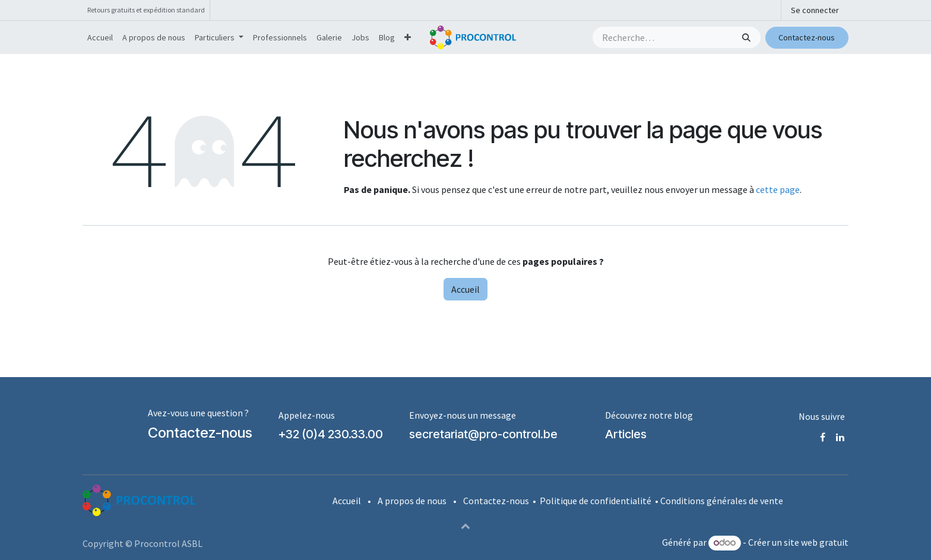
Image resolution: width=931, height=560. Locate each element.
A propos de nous (412, 501)
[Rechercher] (748, 37)
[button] (465, 526)
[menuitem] (100, 38)
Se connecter (815, 10)
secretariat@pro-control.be (483, 434)
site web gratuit (816, 542)
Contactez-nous (807, 37)
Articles (626, 434)
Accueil (465, 289)
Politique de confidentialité (596, 501)
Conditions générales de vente (722, 501)
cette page (778, 189)
